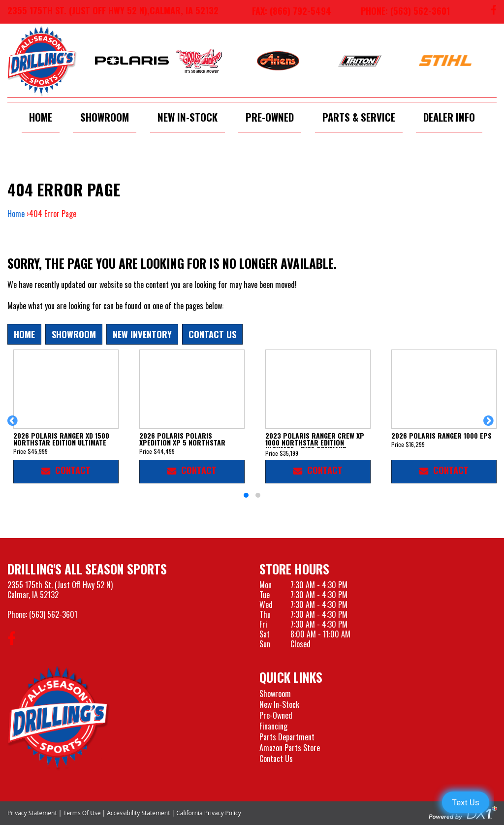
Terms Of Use (82, 813)
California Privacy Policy (209, 813)
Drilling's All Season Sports (87, 569)
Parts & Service (359, 117)
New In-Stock (188, 117)
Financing (273, 726)
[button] (14, 425)
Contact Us (212, 334)
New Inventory (142, 334)
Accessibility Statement (138, 813)
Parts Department (287, 737)
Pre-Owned (270, 117)
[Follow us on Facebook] (494, 12)
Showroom (105, 117)
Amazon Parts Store (290, 748)
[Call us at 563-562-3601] (398, 12)
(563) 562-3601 (53, 614)
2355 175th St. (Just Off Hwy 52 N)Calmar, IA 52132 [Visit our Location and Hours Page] (60, 590)
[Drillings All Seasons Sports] (59, 718)
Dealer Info (449, 117)
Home (41, 117)
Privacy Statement (32, 813)
